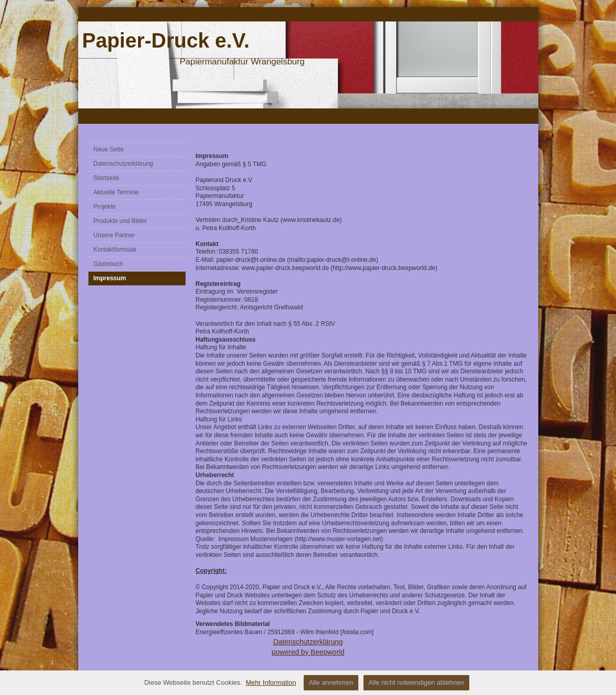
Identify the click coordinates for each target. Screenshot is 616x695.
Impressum (110, 278)
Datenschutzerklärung (123, 164)
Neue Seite (109, 149)
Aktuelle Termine (116, 192)
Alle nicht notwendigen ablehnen (416, 682)
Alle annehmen (331, 682)
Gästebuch (108, 264)
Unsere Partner (114, 235)
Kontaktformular (115, 250)
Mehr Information (271, 682)
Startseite (107, 178)
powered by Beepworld (308, 652)
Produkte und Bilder (120, 221)
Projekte (105, 207)
